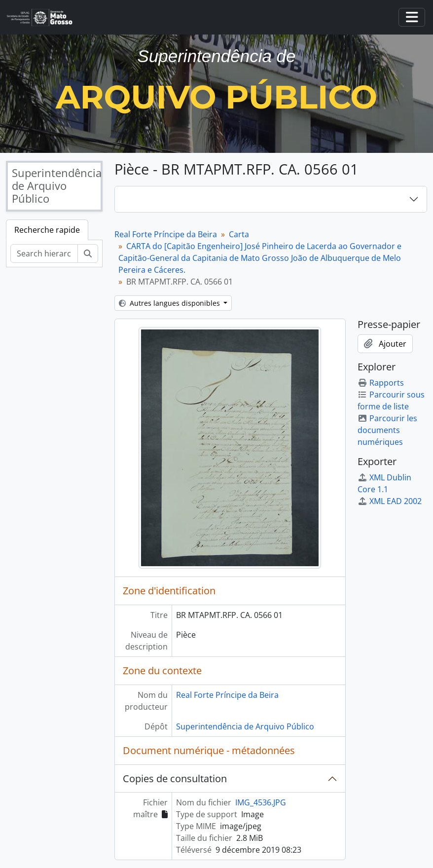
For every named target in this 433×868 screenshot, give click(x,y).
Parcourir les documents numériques (387, 430)
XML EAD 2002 (390, 501)
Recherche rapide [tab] (47, 230)
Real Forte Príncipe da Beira (166, 234)
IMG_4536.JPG (261, 802)
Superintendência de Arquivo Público (245, 726)
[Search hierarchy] (44, 253)
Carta (239, 234)
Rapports (381, 383)
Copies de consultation (175, 778)
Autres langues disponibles (170, 303)
